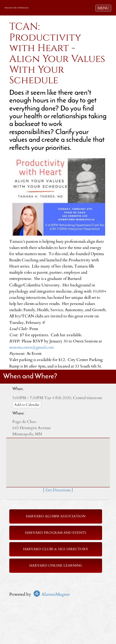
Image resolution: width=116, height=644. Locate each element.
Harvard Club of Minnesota (17, 8)
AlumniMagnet (52, 594)
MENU (104, 8)
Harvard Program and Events (56, 533)
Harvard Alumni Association (56, 516)
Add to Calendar (27, 405)
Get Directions (58, 490)
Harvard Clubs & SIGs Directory (56, 549)
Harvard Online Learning (56, 566)
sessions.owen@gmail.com (32, 348)
